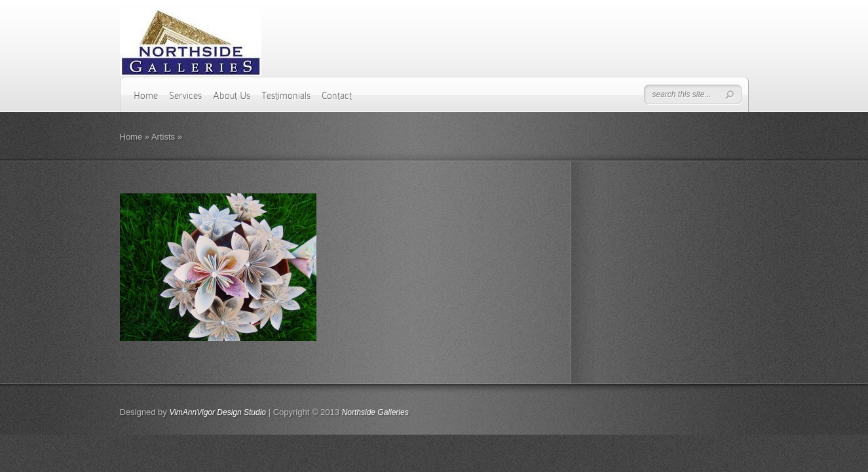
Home (146, 96)
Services (185, 96)
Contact (337, 96)
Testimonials (286, 96)
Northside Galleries (375, 412)
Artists (163, 137)
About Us (232, 96)
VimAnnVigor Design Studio (217, 412)
